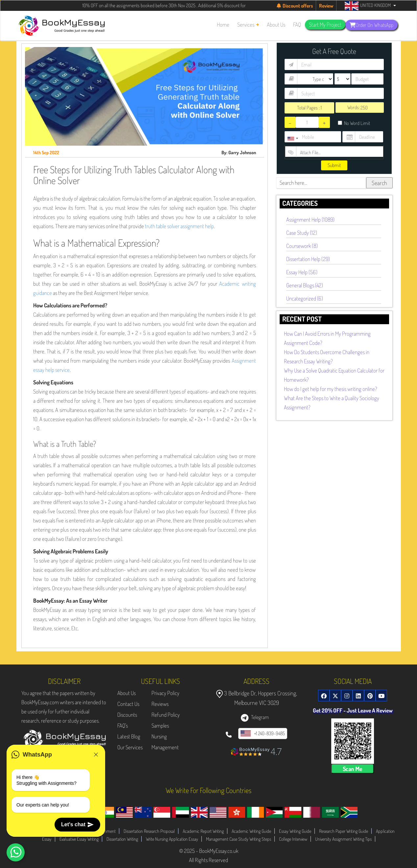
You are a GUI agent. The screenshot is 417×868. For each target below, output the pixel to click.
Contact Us (128, 704)
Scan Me (353, 769)
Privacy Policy (165, 693)
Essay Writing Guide (295, 831)
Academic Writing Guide (251, 831)
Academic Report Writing (203, 831)
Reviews (160, 704)
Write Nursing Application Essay (172, 839)
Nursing (159, 736)
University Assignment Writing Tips (343, 839)
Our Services (130, 747)
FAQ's (123, 725)
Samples (160, 725)
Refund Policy (166, 715)
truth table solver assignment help (179, 226)
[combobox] (292, 138)
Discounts (127, 715)
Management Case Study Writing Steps (239, 839)
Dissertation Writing (122, 839)
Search (379, 183)
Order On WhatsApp (371, 25)
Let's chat (77, 825)
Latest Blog (129, 736)
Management (165, 747)
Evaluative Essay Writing (79, 839)
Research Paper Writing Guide (344, 831)
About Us (127, 693)
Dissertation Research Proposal (149, 831)
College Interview (293, 839)
